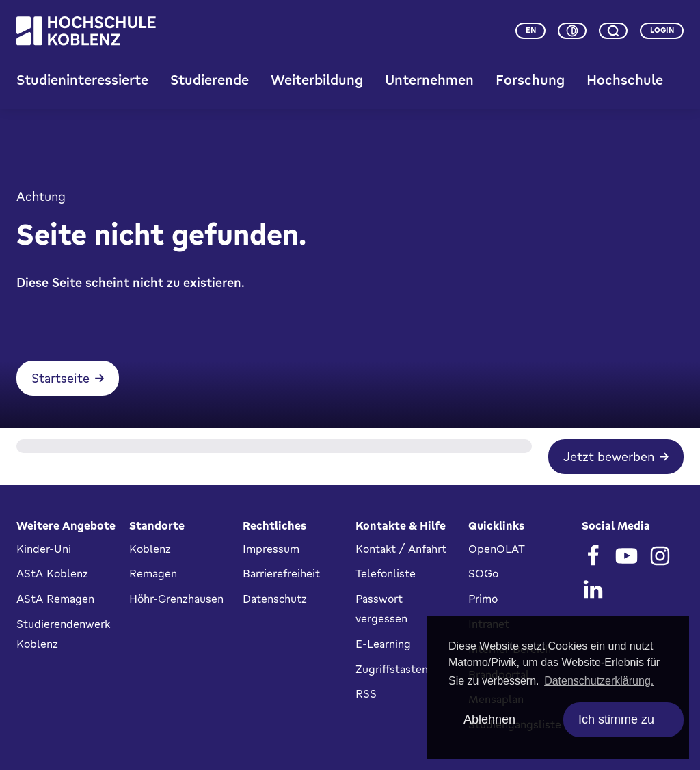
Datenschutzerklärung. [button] (599, 681)
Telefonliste (386, 573)
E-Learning (383, 644)
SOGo (483, 573)
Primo (483, 599)
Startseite (60, 378)
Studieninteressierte (82, 80)
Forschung (530, 80)
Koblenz (150, 549)
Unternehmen (429, 80)
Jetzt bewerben (609, 456)
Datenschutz (275, 599)
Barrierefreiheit (281, 573)
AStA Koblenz (52, 573)
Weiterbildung (317, 80)
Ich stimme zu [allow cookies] (616, 719)
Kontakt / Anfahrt (401, 549)
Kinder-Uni (44, 549)
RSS (366, 693)
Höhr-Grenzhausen (176, 599)
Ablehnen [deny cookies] (489, 719)
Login (662, 30)
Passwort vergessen (381, 608)
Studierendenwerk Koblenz (63, 634)
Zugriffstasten (392, 669)
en (531, 30)
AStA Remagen (55, 599)
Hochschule (625, 80)
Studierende (210, 80)
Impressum (271, 549)
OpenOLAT (497, 549)
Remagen (153, 573)
